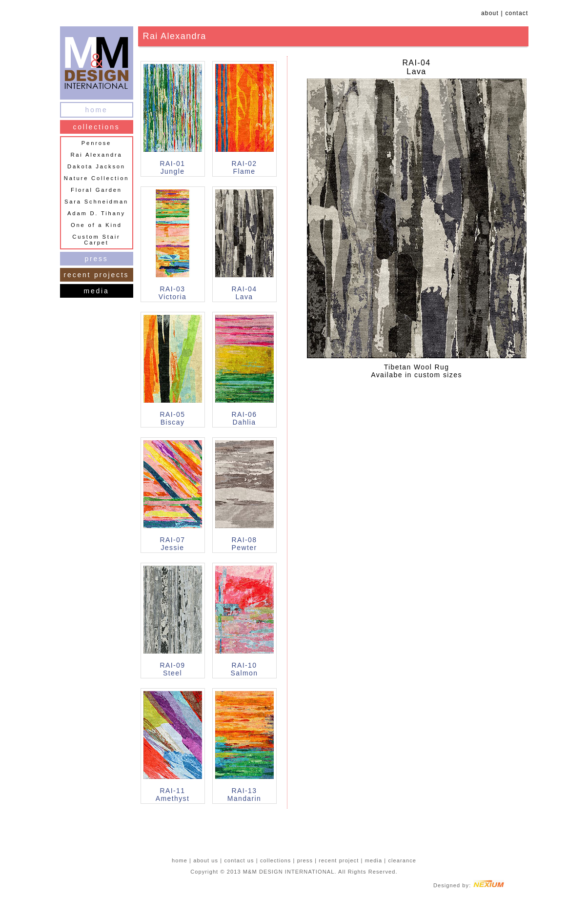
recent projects (97, 275)
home (96, 110)
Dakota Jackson (96, 166)
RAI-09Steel (173, 669)
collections (96, 127)
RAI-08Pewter (244, 544)
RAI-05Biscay (173, 418)
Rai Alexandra (96, 155)
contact (517, 13)
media (96, 291)
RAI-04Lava (244, 293)
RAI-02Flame (244, 167)
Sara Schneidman (96, 202)
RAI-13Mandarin (244, 795)
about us (206, 860)
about (490, 13)
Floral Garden (96, 190)
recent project (339, 860)
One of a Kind (96, 225)
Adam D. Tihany (96, 213)
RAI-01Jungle (173, 167)
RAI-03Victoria (173, 293)
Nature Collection (96, 178)
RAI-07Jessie (173, 544)
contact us (239, 860)
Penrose (96, 143)
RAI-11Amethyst (173, 795)
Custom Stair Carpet (96, 240)
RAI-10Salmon (244, 669)
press (96, 259)
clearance (402, 860)
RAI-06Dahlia (244, 418)
